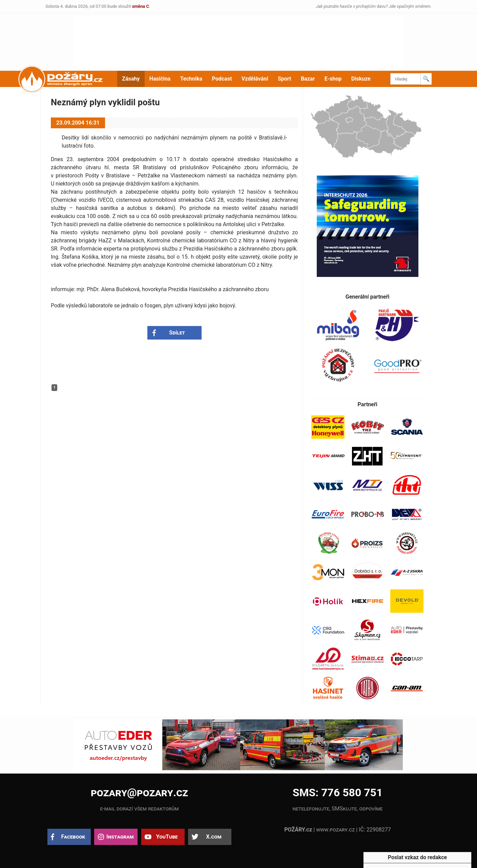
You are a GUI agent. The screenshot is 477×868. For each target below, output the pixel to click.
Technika (191, 79)
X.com (214, 837)
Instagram (120, 837)
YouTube (167, 837)
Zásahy (131, 79)
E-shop (333, 79)
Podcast (222, 79)
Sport (285, 79)
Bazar (308, 79)
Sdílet (177, 333)
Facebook (73, 837)
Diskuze (361, 79)
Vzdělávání (255, 79)
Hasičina (160, 79)
